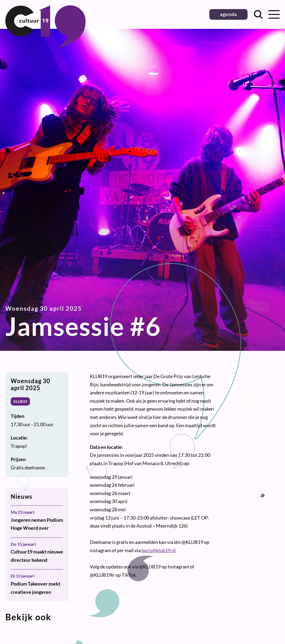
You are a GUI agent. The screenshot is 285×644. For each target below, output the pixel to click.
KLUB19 (20, 401)
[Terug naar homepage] (45, 46)
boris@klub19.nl (159, 550)
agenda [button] (228, 14)
